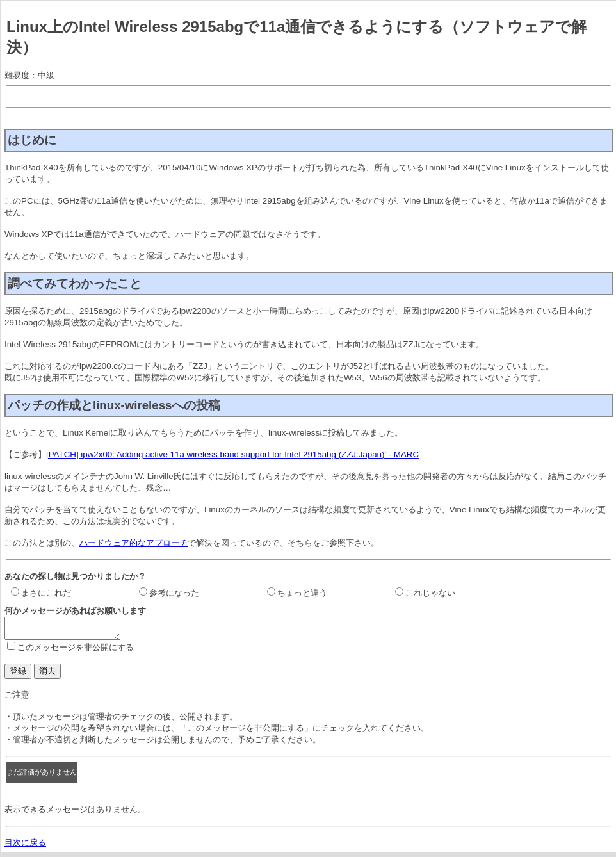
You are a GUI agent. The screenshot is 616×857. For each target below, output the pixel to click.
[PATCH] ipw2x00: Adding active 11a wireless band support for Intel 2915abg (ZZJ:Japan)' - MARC (232, 454)
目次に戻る (25, 846)
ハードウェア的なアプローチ (134, 543)
